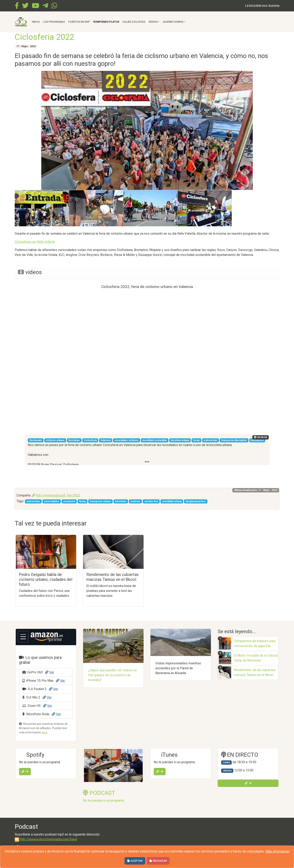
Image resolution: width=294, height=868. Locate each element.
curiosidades (52, 501)
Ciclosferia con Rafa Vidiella (35, 242)
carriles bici (151, 501)
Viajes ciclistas (134, 22)
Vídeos (153, 22)
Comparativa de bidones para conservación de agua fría (255, 643)
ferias (83, 501)
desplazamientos (196, 501)
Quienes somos (173, 22)
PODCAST (99, 793)
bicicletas (121, 501)
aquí (44, 732)
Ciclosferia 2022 (44, 37)
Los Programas (54, 22)
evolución (69, 501)
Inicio (36, 22)
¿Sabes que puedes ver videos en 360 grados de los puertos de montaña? (112, 675)
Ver (50, 672)
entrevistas (33, 501)
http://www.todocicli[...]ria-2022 (56, 495)
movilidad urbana (172, 501)
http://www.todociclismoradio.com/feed (46, 839)
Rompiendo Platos (106, 22)
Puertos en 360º (79, 22)
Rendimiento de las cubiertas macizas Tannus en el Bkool (255, 672)
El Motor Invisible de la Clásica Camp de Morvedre (256, 658)
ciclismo (135, 501)
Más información (278, 851)
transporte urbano (100, 501)
